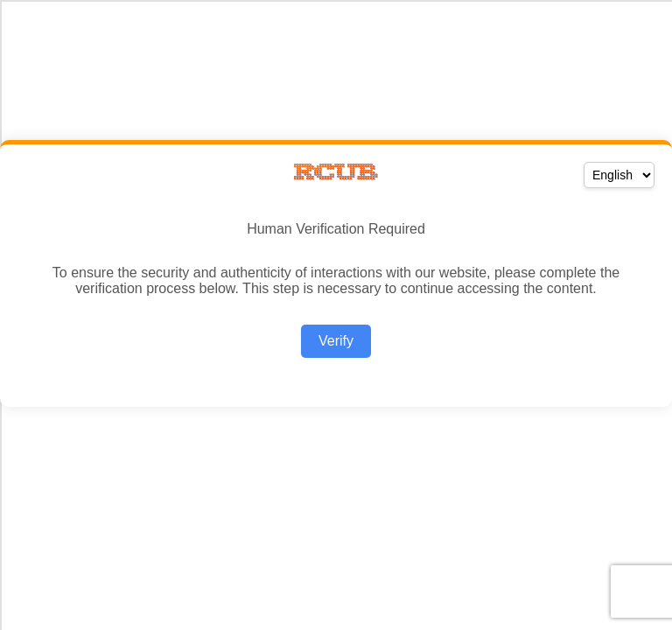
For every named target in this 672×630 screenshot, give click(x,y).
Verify (336, 341)
